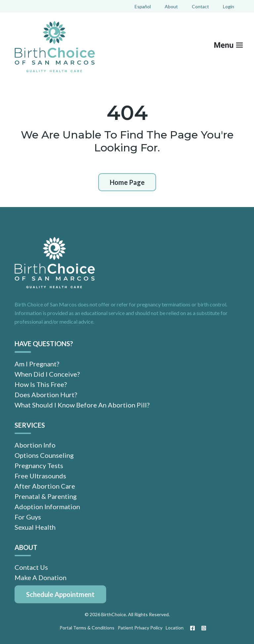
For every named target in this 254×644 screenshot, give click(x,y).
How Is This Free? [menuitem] (41, 384)
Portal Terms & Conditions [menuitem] (87, 628)
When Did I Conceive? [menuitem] (47, 374)
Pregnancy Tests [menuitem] (39, 465)
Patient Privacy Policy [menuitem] (140, 628)
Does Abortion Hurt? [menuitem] (46, 395)
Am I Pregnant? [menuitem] (37, 364)
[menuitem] (60, 594)
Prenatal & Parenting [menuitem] (46, 496)
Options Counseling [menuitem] (44, 455)
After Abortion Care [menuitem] (45, 486)
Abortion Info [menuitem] (35, 445)
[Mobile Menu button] (233, 47)
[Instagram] (202, 628)
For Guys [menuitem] (28, 517)
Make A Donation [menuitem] (41, 577)
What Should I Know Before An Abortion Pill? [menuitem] (82, 405)
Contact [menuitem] (200, 6)
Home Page (127, 182)
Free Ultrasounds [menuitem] (40, 476)
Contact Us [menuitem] (31, 567)
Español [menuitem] (143, 6)
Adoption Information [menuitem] (47, 507)
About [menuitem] (171, 6)
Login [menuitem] (229, 6)
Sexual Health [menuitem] (35, 527)
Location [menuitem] (175, 628)
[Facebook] (192, 628)
